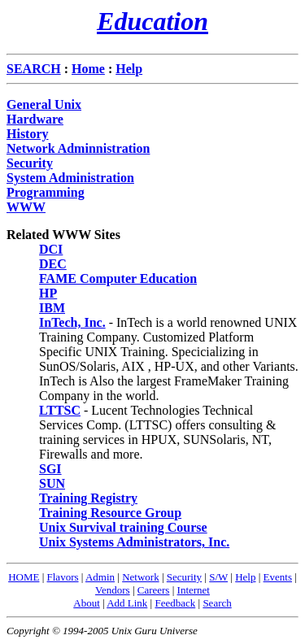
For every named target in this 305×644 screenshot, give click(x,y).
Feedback (175, 603)
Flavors (63, 577)
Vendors (113, 590)
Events (278, 577)
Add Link (127, 603)
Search (217, 603)
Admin (100, 577)
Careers (154, 590)
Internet (194, 590)
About (87, 603)
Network (141, 577)
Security (184, 577)
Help (245, 577)
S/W (218, 577)
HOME (24, 577)
